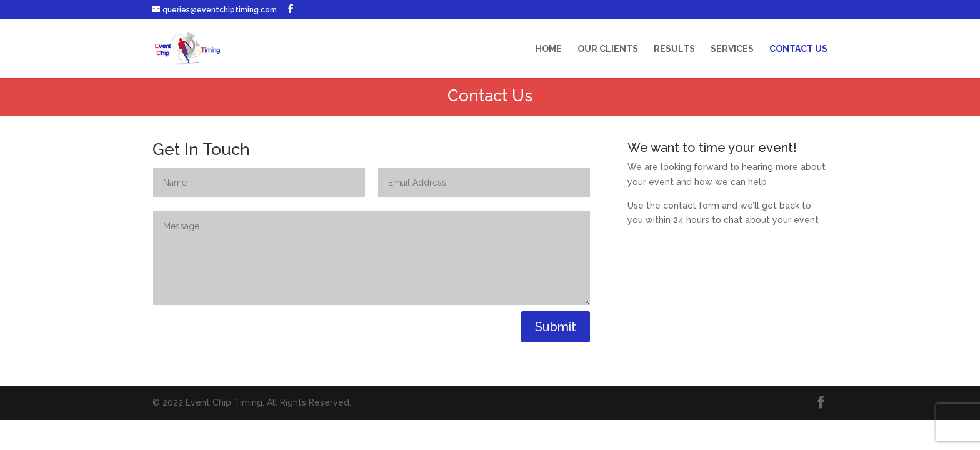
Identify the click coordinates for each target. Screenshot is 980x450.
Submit (556, 327)
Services (732, 49)
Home (549, 49)
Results (674, 49)
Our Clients (608, 49)
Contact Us (798, 49)
